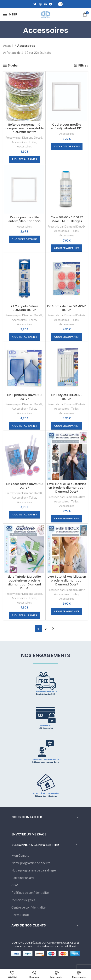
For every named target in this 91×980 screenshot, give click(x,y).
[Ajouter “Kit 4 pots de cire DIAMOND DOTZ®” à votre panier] (67, 337)
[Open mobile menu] (10, 14)
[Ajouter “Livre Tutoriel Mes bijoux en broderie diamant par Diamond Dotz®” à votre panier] (67, 611)
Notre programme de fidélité (31, 863)
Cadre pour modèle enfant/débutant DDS (24, 219)
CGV (15, 885)
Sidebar (13, 65)
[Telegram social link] (51, 4)
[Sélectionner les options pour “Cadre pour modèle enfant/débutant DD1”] (67, 147)
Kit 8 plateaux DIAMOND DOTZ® (24, 397)
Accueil (8, 46)
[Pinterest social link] (40, 4)
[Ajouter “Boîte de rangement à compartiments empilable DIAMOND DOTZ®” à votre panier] (24, 159)
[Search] (60, 4)
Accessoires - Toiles (24, 142)
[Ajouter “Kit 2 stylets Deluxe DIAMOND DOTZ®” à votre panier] (24, 337)
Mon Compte (20, 855)
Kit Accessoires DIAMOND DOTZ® (24, 486)
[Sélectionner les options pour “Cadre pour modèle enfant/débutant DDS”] (24, 239)
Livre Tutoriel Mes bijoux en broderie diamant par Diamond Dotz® (67, 581)
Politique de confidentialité (30, 892)
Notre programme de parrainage (34, 870)
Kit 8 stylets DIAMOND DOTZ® (67, 397)
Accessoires (24, 146)
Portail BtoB (20, 915)
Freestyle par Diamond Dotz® (24, 138)
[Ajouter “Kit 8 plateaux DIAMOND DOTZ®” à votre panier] (24, 426)
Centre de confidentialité (29, 907)
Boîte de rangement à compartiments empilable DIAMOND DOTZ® (24, 129)
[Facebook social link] (30, 4)
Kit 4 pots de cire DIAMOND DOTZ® (67, 308)
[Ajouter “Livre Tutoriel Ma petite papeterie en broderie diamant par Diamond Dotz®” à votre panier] (24, 615)
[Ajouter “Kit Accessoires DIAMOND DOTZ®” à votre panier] (24, 515)
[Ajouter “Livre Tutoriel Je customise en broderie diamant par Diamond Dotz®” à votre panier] (67, 519)
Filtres (83, 65)
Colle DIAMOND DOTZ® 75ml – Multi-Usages (67, 219)
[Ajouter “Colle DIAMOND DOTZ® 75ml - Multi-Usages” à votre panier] (67, 248)
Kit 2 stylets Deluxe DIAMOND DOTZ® (24, 308)
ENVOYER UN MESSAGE (29, 834)
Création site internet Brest (57, 946)
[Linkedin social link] (45, 4)
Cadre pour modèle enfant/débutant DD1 (67, 127)
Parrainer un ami (23, 878)
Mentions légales (23, 900)
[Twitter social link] (35, 4)
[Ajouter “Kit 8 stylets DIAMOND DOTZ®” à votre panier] (67, 426)
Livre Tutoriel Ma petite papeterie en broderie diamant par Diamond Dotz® (24, 583)
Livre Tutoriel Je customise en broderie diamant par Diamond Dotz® (67, 488)
